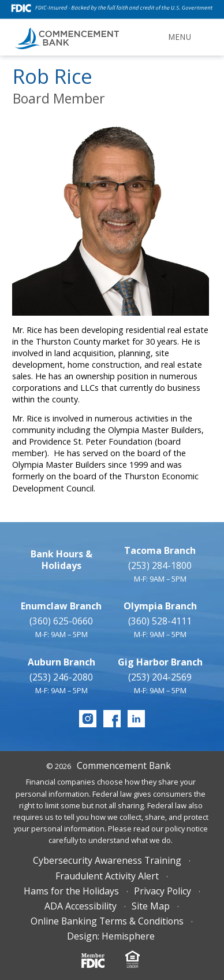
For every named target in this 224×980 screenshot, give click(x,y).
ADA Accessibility (81, 906)
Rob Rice (53, 76)
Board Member (59, 99)
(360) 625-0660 (61, 621)
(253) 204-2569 (160, 677)
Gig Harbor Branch (160, 662)
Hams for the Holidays (71, 891)
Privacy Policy (163, 891)
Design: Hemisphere (111, 936)
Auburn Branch (61, 662)
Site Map (151, 906)
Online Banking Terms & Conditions (107, 921)
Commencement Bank (124, 765)
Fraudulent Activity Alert (107, 876)
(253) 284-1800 (160, 565)
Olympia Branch (160, 606)
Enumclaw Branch (61, 606)
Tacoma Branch (160, 550)
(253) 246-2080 (61, 677)
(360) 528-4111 (160, 621)
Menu (180, 37)
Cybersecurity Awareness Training (107, 860)
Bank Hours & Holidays (61, 560)
